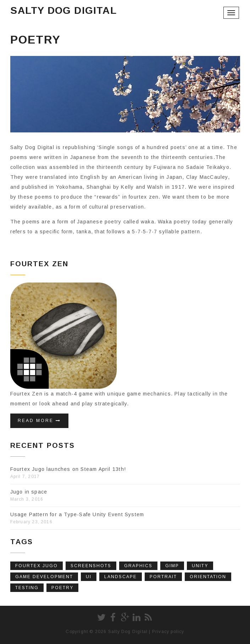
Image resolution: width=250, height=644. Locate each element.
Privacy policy (168, 632)
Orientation (208, 577)
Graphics (138, 566)
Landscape (121, 577)
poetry (62, 588)
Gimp (172, 566)
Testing (27, 588)
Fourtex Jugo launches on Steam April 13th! (68, 469)
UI (89, 577)
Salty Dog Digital (63, 10)
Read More (39, 421)
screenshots (91, 566)
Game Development (44, 577)
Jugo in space (29, 492)
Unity (200, 566)
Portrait (163, 577)
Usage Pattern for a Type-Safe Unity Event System (77, 514)
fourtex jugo (37, 566)
